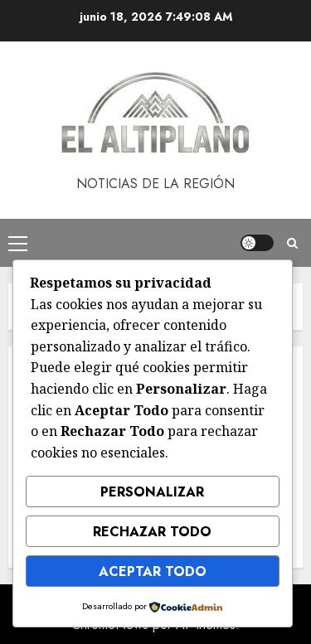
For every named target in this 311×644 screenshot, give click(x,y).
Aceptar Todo (153, 571)
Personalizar (152, 492)
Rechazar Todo (152, 532)
